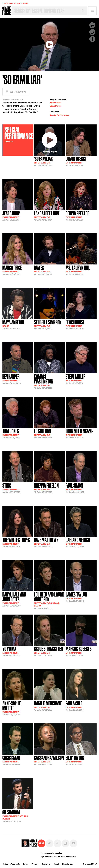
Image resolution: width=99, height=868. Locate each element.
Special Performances (60, 115)
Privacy (35, 864)
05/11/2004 (78, 542)
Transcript (92, 25)
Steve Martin (55, 106)
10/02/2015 (43, 433)
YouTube (73, 843)
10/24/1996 (11, 760)
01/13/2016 (76, 379)
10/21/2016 (78, 270)
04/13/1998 (18, 708)
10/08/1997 (75, 706)
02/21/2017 (47, 216)
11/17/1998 (79, 651)
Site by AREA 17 (90, 864)
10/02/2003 (46, 542)
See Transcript (18, 92)
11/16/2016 (12, 270)
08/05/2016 (75, 325)
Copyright (46, 864)
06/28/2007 (75, 488)
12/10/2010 (11, 488)
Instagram (65, 843)
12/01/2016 (78, 216)
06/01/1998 (48, 706)
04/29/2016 (12, 379)
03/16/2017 (11, 216)
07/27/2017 (76, 161)
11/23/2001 (11, 651)
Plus (92, 39)
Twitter (49, 843)
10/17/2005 (16, 542)
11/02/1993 (13, 325)
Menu (92, 11)
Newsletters (68, 864)
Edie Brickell (55, 103)
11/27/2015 (11, 433)
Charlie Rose (7, 11)
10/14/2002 (76, 597)
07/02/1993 (75, 760)
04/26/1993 (15, 816)
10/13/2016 (48, 325)
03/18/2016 (49, 381)
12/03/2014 (80, 433)
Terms (26, 864)
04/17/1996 (49, 760)
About (56, 864)
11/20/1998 (49, 651)
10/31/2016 (43, 270)
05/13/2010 (46, 488)
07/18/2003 (18, 599)
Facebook (57, 843)
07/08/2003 (49, 600)
